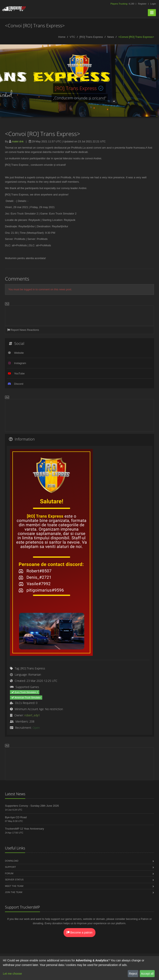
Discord (19, 384)
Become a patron (80, 932)
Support (10, 867)
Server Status (14, 880)
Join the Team (14, 892)
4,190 (123, 4)
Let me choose (12, 974)
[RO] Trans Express (91, 37)
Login (153, 4)
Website (19, 353)
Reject (133, 974)
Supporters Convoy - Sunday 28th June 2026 (32, 806)
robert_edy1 (32, 715)
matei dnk (18, 141)
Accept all (147, 974)
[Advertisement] (79, 315)
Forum (9, 873)
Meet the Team (14, 886)
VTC (72, 37)
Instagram (20, 363)
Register (142, 4)
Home (62, 37)
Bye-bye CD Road (16, 817)
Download (12, 861)
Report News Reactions (23, 330)
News (111, 37)
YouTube (19, 373)
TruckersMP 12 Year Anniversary (25, 829)
